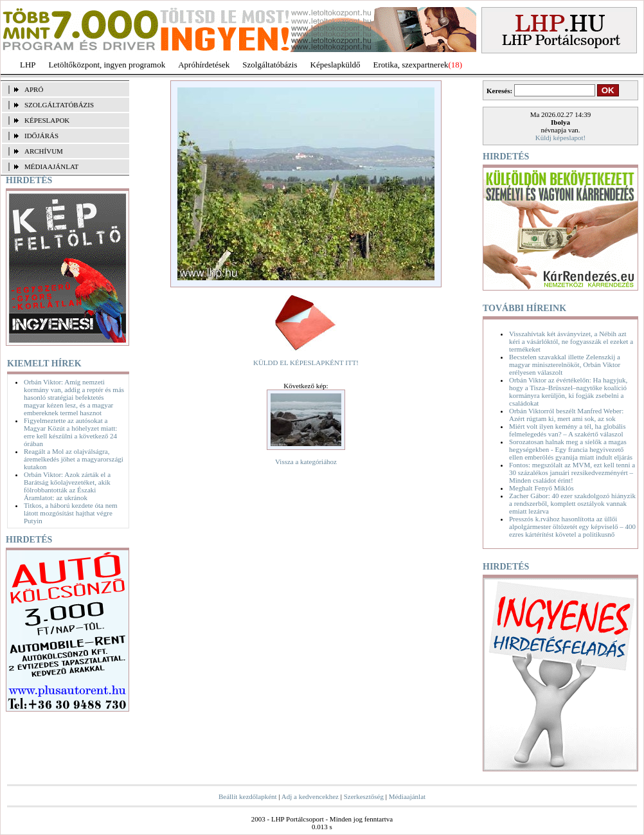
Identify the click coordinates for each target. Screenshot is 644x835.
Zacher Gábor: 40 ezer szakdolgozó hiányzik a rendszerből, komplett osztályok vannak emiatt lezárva (572, 503)
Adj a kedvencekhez (310, 796)
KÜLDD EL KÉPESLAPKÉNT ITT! (306, 363)
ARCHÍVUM (44, 151)
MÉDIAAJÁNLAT (51, 166)
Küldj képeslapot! (561, 138)
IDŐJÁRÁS (41, 136)
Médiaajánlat (407, 796)
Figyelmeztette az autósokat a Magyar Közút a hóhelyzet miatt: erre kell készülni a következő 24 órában (70, 432)
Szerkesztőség (364, 796)
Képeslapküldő (335, 65)
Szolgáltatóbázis (270, 65)
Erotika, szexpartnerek (411, 65)
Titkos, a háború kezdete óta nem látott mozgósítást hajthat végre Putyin (71, 513)
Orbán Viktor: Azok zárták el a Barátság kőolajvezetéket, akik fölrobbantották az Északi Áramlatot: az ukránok (67, 486)
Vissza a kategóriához (306, 462)
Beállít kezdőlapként (248, 796)
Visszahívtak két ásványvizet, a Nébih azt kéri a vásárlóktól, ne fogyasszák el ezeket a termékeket (571, 341)
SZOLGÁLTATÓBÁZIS (59, 105)
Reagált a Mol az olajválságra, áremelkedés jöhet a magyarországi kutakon (74, 459)
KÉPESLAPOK (47, 120)
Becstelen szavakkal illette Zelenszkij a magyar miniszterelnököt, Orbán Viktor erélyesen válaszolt (565, 364)
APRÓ (34, 89)
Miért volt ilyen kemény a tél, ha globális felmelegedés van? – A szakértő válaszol (567, 430)
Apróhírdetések (204, 65)
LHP (28, 65)
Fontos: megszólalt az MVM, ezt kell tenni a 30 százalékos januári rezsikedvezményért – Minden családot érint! (572, 472)
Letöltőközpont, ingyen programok (107, 65)
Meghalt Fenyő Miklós (541, 488)
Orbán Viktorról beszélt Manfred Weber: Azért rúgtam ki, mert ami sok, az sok (566, 415)
